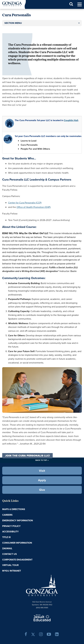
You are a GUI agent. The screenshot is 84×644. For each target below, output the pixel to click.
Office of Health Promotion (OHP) (34, 207)
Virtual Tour (10, 565)
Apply (42, 480)
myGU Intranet (12, 571)
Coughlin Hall (71, 120)
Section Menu (13, 23)
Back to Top (41, 460)
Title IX (6, 537)
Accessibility (10, 532)
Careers (7, 515)
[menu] (80, 5)
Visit (42, 471)
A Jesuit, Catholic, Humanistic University (42, 618)
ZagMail (7, 548)
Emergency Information (18, 520)
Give (42, 490)
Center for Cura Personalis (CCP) (25, 203)
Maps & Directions (14, 509)
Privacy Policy (11, 526)
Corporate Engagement (17, 560)
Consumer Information (17, 543)
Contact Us (10, 554)
